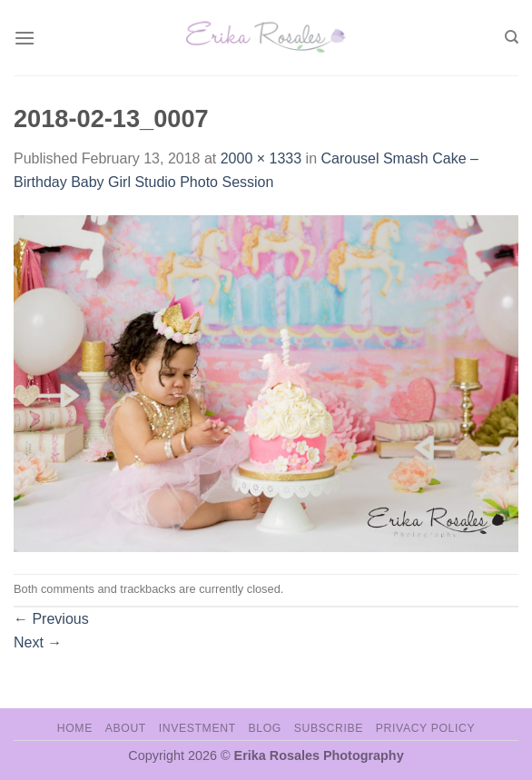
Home (75, 728)
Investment (197, 728)
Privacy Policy (425, 728)
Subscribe (329, 728)
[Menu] (25, 38)
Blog (265, 728)
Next (38, 642)
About (126, 728)
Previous (51, 619)
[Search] (512, 37)
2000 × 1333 (261, 158)
